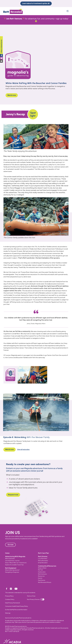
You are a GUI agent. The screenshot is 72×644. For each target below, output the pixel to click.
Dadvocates (42, 572)
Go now (10, 545)
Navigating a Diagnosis (12, 572)
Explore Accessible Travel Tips (14, 565)
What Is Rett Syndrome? (12, 570)
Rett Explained (11, 568)
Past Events (42, 580)
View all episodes (23, 449)
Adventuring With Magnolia (15, 557)
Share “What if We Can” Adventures (16, 563)
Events (40, 578)
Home (7, 553)
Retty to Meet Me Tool (42, 569)
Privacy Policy (9, 596)
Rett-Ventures (42, 574)
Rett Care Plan (43, 553)
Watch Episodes (10, 558)
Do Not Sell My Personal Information (16, 610)
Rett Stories (43, 557)
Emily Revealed (43, 563)
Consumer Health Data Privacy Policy (16, 606)
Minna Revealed (43, 561)
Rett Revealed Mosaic (45, 582)
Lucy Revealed (43, 558)
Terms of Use (31, 596)
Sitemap (8, 613)
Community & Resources (47, 566)
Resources (41, 576)
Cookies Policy (10, 599)
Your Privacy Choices (36, 599)
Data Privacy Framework (13, 603)
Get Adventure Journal (12, 561)
